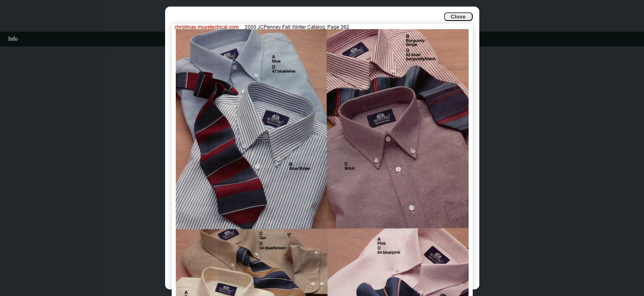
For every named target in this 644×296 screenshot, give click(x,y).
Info (13, 39)
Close (458, 17)
